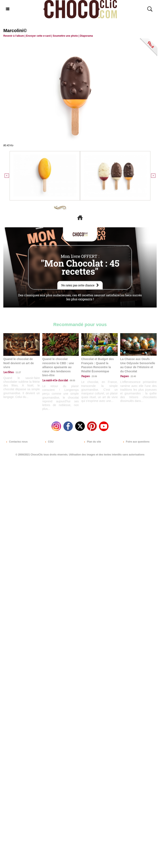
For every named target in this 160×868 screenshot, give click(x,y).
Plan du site (92, 442)
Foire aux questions (136, 442)
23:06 (93, 376)
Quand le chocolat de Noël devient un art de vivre (19, 363)
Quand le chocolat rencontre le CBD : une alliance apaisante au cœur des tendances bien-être (58, 367)
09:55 (71, 381)
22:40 (132, 376)
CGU (49, 442)
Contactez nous (16, 442)
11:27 (17, 372)
